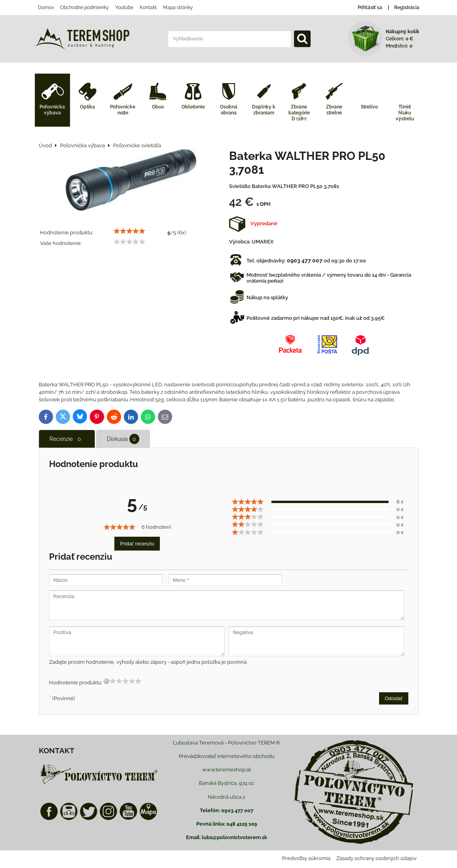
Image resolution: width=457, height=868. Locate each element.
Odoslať (393, 698)
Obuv (158, 107)
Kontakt (148, 8)
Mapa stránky (178, 8)
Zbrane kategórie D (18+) (299, 113)
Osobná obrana (229, 110)
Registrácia (407, 8)
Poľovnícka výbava (52, 110)
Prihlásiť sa (370, 8)
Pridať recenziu (137, 544)
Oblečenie (193, 107)
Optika (87, 107)
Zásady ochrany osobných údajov (376, 858)
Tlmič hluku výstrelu (405, 113)
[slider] (129, 231)
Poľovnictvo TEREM (251, 743)
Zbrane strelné (334, 110)
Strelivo (369, 107)
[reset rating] (106, 681)
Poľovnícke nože (123, 110)
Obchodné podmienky (84, 8)
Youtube (124, 8)
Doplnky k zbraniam (264, 110)
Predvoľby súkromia (306, 858)
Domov (46, 8)
